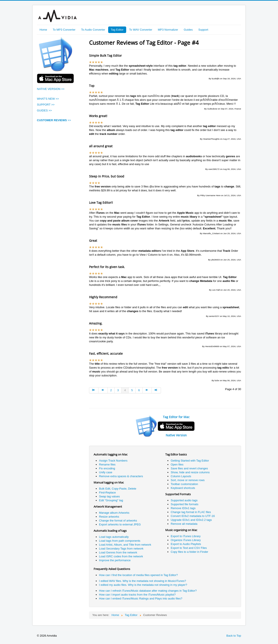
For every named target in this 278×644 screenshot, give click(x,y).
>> (54, 120)
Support (203, 30)
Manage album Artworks (114, 513)
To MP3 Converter (64, 30)
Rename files (107, 464)
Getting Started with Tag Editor (190, 461)
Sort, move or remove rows (188, 480)
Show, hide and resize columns (190, 472)
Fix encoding (107, 468)
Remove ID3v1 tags (183, 508)
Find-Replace (107, 493)
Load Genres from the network (118, 552)
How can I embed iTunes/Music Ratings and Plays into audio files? (141, 598)
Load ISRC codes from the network (121, 556)
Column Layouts (181, 476)
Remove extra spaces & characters (121, 476)
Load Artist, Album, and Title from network (125, 545)
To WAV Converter (141, 30)
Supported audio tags (184, 500)
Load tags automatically (114, 537)
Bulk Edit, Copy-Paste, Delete (118, 489)
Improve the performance (115, 560)
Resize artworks (109, 517)
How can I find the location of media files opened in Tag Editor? (138, 575)
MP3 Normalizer (168, 30)
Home (43, 30)
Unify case (106, 472)
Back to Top (234, 636)
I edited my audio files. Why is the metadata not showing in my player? (143, 585)
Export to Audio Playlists (186, 544)
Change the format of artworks (118, 521)
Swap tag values (109, 496)
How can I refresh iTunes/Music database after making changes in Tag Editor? (148, 591)
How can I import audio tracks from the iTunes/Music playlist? (137, 595)
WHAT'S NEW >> (48, 99)
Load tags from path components (120, 541)
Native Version (176, 435)
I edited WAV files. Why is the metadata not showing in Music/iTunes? (143, 581)
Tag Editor (117, 30)
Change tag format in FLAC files (191, 512)
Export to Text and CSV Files (189, 548)
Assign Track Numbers (113, 461)
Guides (188, 30)
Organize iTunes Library (186, 540)
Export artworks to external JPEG (120, 524)
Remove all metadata (184, 524)
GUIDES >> (44, 110)
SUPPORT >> (46, 105)
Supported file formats (185, 504)
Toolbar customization (184, 484)
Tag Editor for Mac (176, 417)
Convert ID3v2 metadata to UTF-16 (193, 516)
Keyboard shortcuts (183, 488)
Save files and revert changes (189, 468)
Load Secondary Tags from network (121, 549)
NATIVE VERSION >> (51, 89)
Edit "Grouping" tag (111, 500)
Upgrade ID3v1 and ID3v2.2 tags (192, 520)
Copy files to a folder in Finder (189, 552)
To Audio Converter (93, 30)
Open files (177, 464)
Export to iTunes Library (186, 536)
